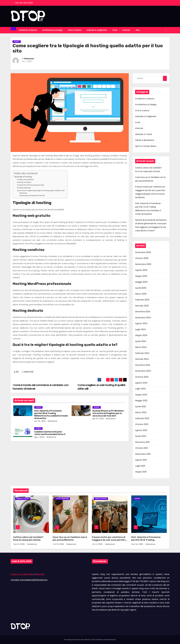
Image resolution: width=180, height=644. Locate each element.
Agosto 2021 (141, 460)
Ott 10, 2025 (59, 544)
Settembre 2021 (143, 454)
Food (115, 30)
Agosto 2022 (141, 430)
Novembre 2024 (143, 318)
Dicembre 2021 (142, 442)
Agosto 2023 (141, 383)
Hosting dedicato (24, 188)
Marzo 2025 (141, 294)
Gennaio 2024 (142, 359)
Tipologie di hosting (23, 177)
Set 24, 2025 (40, 421)
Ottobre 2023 (142, 377)
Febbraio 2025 (142, 300)
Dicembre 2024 (143, 312)
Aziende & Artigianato (97, 30)
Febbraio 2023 (142, 418)
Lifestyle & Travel (143, 134)
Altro (138, 30)
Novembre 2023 (143, 371)
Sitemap (40, 574)
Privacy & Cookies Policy (22, 574)
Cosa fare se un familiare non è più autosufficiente (70, 539)
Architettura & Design (52, 30)
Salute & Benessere (145, 140)
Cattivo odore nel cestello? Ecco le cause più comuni (28, 539)
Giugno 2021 (141, 472)
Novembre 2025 (143, 252)
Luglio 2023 (140, 389)
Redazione (29, 59)
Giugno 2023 (141, 395)
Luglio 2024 (140, 329)
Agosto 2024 (141, 323)
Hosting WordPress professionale (30, 185)
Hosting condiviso (24, 182)
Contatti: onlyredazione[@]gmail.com (29, 580)
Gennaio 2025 (142, 306)
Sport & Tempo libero (146, 146)
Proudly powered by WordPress (77, 640)
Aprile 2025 (141, 288)
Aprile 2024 (141, 341)
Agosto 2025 (141, 270)
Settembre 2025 (143, 264)
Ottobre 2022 (142, 424)
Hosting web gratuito (25, 179)
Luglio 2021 (140, 466)
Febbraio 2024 (142, 353)
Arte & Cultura (75, 30)
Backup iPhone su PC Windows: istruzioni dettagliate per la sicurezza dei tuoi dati (108, 413)
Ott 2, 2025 (98, 544)
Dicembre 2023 (143, 365)
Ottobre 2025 (142, 258)
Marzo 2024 (141, 347)
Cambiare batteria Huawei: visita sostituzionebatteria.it (50, 433)
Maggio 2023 (141, 401)
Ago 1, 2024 (39, 437)
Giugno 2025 (141, 276)
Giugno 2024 (141, 335)
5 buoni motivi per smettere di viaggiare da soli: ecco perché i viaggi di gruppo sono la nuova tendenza (109, 541)
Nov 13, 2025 (19, 544)
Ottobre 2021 (141, 448)
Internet (126, 30)
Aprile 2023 (141, 407)
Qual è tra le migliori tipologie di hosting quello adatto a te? (41, 190)
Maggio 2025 (141, 282)
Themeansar (110, 640)
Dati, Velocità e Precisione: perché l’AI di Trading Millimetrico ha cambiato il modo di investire (51, 415)
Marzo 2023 (141, 412)
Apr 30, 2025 (98, 419)
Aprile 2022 (141, 436)
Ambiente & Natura (28, 30)
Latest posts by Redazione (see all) (32, 196)
